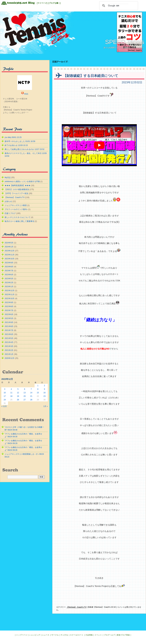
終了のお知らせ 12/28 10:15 (16, 145)
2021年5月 (9, 338)
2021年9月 (9, 322)
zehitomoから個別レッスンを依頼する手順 (22, 181)
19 (18, 396)
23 (44, 396)
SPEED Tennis (125, 42)
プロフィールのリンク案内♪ (16, 209)
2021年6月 (9, 334)
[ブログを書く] (54, 3)
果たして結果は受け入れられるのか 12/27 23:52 (25, 149)
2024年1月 (9, 247)
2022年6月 (9, 314)
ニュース (46, 635)
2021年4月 (9, 342)
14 (31, 393)
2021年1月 (9, 354)
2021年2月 (9, 350)
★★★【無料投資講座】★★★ (18, 185)
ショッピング (35, 635)
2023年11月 (10, 255)
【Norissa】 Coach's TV (76, 607)
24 (5, 400)
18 (11, 396)
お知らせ (8, 201)
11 (11, 393)
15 (38, 393)
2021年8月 (9, 326)
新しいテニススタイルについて (18, 217)
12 (18, 393)
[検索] (118, 6)
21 (31, 396)
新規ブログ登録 (123, 635)
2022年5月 (9, 318)
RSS (26, 94)
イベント (98, 635)
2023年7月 (9, 271)
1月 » (46, 406)
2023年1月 (9, 287)
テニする (64, 635)
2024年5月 (9, 243)
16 (44, 393)
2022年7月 (9, 310)
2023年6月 (9, 275)
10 (5, 393)
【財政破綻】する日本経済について (91, 76)
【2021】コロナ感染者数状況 (17, 189)
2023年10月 (10, 259)
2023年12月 (10, 251)
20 (25, 396)
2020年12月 (10, 358)
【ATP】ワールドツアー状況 (16, 193)
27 (25, 400)
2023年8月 (9, 267)
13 (25, 393)
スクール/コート (77, 635)
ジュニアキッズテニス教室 (16, 205)
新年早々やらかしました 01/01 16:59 (20, 141)
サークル (55, 635)
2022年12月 (10, 291)
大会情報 (89, 635)
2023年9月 (9, 263)
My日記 (8, 178)
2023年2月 (9, 283)
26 (18, 400)
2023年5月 (9, 279)
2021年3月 (9, 346)
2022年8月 (9, 306)
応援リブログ (10, 213)
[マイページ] (42, 3)
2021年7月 (9, 330)
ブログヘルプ (109, 635)
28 (31, 400)
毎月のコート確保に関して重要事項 (19, 221)
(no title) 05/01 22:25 (13, 137)
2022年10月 (10, 298)
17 (5, 396)
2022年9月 (9, 302)
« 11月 (4, 406)
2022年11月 (10, 295)
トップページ (22, 635)
